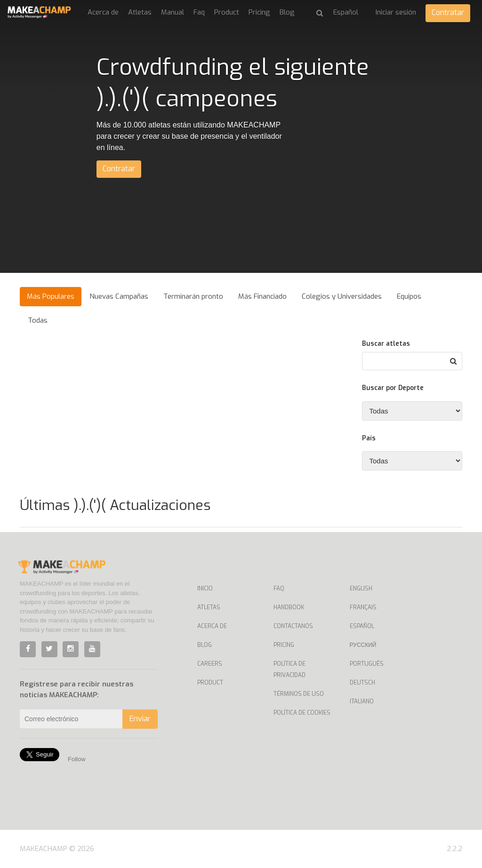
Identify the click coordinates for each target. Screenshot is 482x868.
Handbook (289, 607)
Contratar (448, 12)
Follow (77, 759)
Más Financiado (262, 296)
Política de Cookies (302, 713)
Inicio (205, 589)
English (361, 589)
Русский (363, 645)
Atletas (140, 12)
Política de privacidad (289, 669)
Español (362, 626)
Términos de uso (299, 694)
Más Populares (51, 296)
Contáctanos (293, 626)
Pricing (259, 12)
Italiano (362, 701)
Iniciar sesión (396, 12)
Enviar (140, 719)
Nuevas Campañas (119, 296)
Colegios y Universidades (342, 296)
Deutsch (362, 683)
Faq (199, 12)
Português (367, 664)
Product (227, 12)
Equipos (409, 296)
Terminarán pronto (193, 296)
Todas (38, 320)
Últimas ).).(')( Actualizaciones (115, 505)
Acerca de (103, 12)
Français (363, 607)
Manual (173, 12)
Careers (210, 664)
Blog (287, 12)
